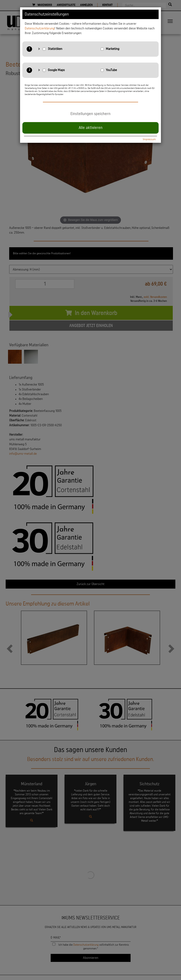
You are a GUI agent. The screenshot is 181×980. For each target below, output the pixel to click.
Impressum (149, 139)
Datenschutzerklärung (40, 28)
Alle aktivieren (91, 128)
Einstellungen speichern (90, 114)
